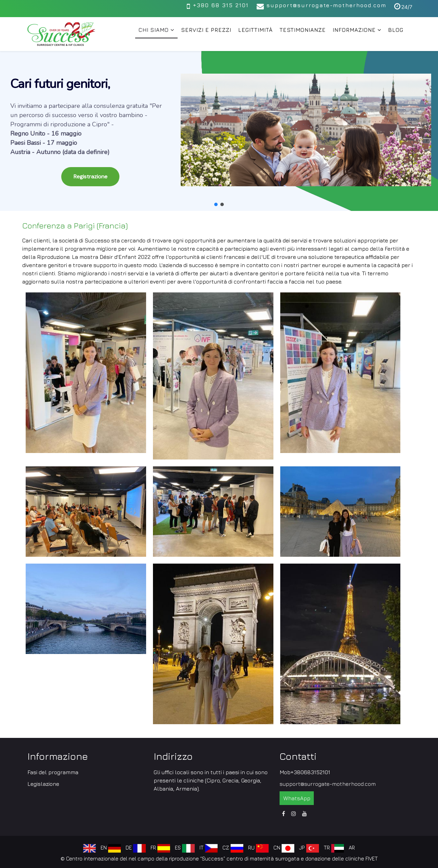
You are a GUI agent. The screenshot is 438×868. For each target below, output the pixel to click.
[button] (219, 134)
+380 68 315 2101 (221, 5)
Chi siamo (154, 30)
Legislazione (43, 784)
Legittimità (255, 30)
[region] (219, 131)
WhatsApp (297, 798)
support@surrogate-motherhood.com (326, 5)
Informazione (354, 30)
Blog (396, 30)
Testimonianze (303, 30)
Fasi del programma (53, 772)
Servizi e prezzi (206, 30)
